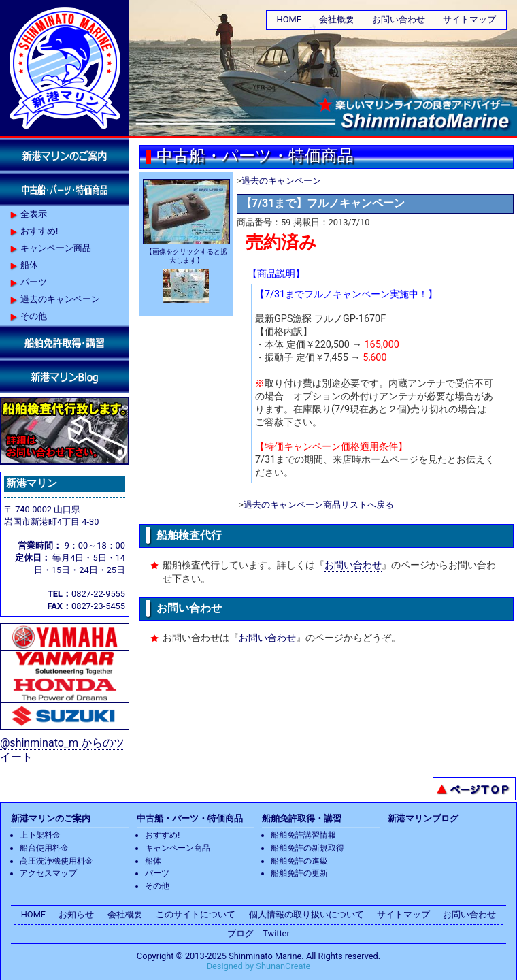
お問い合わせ (399, 19)
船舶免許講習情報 (303, 835)
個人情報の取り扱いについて (306, 914)
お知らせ (76, 914)
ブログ (240, 933)
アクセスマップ (48, 873)
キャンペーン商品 (56, 248)
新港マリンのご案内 (51, 818)
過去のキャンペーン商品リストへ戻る (319, 505)
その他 (34, 316)
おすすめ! (39, 231)
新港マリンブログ (423, 818)
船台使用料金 (44, 848)
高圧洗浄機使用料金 (56, 861)
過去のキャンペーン (281, 181)
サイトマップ (469, 19)
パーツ (34, 282)
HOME (289, 19)
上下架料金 (40, 835)
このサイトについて (196, 914)
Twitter (276, 933)
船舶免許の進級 (299, 861)
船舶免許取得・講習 (302, 818)
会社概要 (337, 19)
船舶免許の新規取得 (307, 848)
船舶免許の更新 (299, 873)
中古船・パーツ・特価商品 (190, 818)
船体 (29, 265)
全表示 (34, 214)
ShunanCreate (283, 966)
